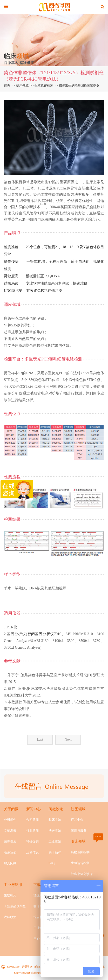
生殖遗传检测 (44, 85)
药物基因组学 (80, 852)
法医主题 (55, 831)
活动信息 (32, 852)
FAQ (52, 863)
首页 (7, 85)
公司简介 (10, 820)
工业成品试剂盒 (15, 906)
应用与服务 (79, 831)
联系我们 (10, 852)
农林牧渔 (10, 917)
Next (68, 739)
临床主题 (55, 820)
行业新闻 (32, 831)
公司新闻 (32, 820)
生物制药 (10, 895)
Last (40, 739)
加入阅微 (10, 863)
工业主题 (55, 841)
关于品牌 (55, 852)
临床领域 (22, 85)
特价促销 (32, 841)
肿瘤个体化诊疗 (82, 874)
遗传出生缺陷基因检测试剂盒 (79, 85)
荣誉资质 (10, 841)
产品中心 (77, 820)
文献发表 (10, 831)
